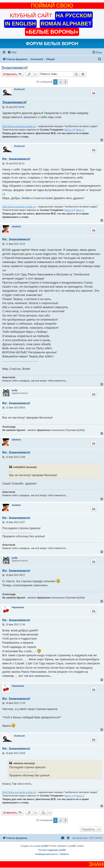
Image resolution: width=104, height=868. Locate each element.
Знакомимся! (14, 68)
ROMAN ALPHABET (66, 24)
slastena (16, 227)
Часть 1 (69, 130)
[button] (66, 82)
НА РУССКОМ (74, 15)
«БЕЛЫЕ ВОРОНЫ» (52, 32)
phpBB (44, 846)
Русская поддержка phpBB (52, 850)
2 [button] (60, 82)
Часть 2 (80, 130)
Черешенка (18, 607)
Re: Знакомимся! (16, 159)
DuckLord (19, 89)
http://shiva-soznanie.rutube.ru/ (19, 126)
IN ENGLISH (20, 24)
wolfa (15, 390)
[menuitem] (12, 52)
